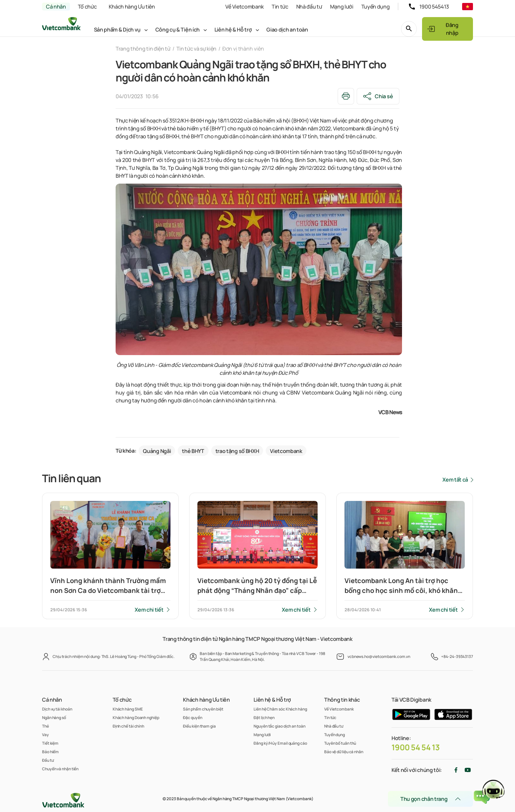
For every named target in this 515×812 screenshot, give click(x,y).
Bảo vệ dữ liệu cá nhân (344, 752)
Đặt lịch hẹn (264, 718)
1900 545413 (434, 7)
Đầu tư (48, 760)
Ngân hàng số (54, 718)
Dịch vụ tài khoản (57, 709)
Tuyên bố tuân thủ (340, 743)
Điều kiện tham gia (199, 726)
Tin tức (280, 7)
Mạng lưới (342, 7)
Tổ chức (87, 7)
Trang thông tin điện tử (143, 49)
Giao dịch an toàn (287, 30)
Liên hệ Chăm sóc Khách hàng (280, 709)
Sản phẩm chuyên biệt (203, 709)
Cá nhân (56, 7)
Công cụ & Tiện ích (178, 30)
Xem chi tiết (149, 610)
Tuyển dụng (376, 7)
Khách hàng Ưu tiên (132, 7)
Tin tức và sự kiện (196, 49)
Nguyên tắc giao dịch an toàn (279, 726)
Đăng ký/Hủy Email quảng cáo (280, 743)
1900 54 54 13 (416, 747)
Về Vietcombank (245, 7)
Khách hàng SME (128, 709)
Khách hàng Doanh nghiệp (136, 718)
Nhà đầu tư (309, 7)
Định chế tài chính (128, 726)
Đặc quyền (192, 718)
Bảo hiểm (50, 752)
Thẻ (45, 726)
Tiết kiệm (50, 743)
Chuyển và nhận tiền (60, 769)
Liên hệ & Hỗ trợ (233, 30)
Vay (45, 735)
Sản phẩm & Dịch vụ (117, 30)
